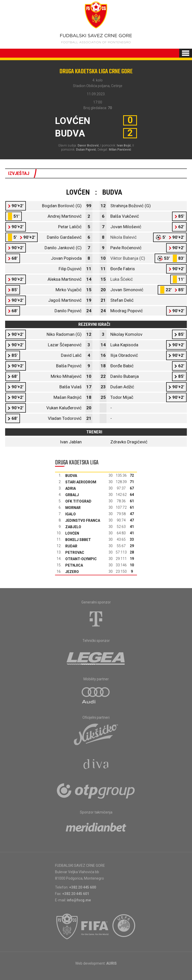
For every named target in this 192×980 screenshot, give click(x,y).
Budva (71, 476)
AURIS (111, 963)
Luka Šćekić (122, 279)
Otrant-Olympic (81, 559)
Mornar (73, 508)
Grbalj (72, 495)
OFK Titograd (78, 501)
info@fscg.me (79, 900)
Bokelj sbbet (78, 540)
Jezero (72, 572)
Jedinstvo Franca (83, 520)
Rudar (71, 546)
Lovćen (72, 533)
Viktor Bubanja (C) (128, 258)
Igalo (71, 514)
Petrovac (75, 552)
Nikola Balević (124, 237)
